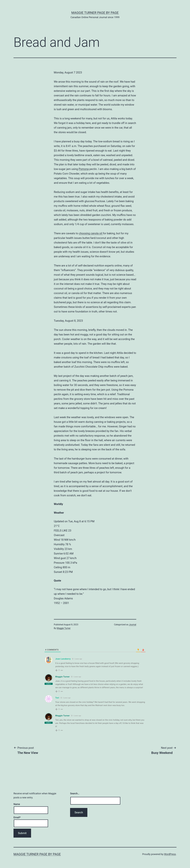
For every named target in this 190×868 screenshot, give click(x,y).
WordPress (170, 854)
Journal (133, 625)
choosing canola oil (91, 233)
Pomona (84, 169)
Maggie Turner (64, 628)
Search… (75, 793)
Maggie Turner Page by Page (95, 13)
